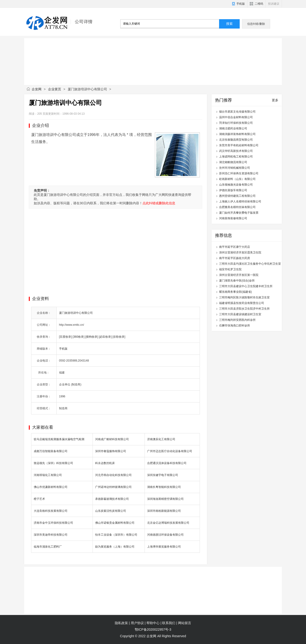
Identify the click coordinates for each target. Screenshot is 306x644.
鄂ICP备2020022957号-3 (153, 629)
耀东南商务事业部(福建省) (235, 292)
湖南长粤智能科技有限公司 (164, 487)
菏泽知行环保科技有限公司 (236, 123)
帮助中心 (153, 623)
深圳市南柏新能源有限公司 (164, 511)
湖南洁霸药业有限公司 (233, 128)
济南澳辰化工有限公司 (161, 439)
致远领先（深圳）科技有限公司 (53, 463)
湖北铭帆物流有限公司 (233, 162)
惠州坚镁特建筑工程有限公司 (237, 196)
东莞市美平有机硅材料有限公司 (239, 145)
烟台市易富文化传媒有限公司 (237, 112)
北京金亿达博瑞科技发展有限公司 (168, 523)
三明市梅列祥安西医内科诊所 (237, 320)
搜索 (229, 24)
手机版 (241, 4)
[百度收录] (65, 337)
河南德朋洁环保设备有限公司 (165, 535)
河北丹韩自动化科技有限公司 (113, 475)
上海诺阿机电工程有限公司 (236, 157)
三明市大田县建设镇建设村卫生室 (240, 314)
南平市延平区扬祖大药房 (235, 258)
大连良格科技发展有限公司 (51, 511)
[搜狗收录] (92, 337)
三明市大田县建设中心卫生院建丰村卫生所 (246, 286)
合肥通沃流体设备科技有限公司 (167, 463)
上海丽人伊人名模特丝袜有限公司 (240, 201)
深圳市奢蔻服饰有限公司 (111, 451)
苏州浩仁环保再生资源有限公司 (239, 173)
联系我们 (169, 623)
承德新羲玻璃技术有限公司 (112, 499)
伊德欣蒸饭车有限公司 (233, 190)
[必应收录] (105, 337)
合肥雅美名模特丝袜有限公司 (237, 207)
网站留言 (185, 623)
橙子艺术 (39, 499)
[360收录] (79, 337)
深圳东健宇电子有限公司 (163, 475)
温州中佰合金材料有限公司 (236, 117)
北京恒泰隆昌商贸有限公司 (236, 140)
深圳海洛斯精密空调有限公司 (165, 499)
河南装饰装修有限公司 (233, 218)
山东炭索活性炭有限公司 (111, 511)
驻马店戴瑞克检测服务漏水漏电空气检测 (59, 439)
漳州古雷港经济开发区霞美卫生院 (240, 252)
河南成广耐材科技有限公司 (112, 439)
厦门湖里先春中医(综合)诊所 (237, 281)
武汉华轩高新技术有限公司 (236, 151)
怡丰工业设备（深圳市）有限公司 (116, 535)
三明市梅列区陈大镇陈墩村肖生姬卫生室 (244, 297)
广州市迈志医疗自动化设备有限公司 (170, 451)
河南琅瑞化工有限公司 (48, 475)
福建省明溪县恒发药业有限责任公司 (242, 303)
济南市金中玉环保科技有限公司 (53, 523)
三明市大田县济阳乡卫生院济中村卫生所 (244, 309)
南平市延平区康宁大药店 (235, 247)
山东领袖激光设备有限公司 (236, 185)
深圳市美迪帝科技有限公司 (51, 535)
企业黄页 (55, 89)
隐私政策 (121, 623)
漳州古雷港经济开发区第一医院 (239, 275)
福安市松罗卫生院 (230, 269)
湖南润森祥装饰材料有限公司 (237, 134)
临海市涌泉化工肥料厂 (48, 547)
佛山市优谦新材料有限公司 (51, 487)
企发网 (37, 89)
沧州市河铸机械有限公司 (235, 168)
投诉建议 (274, 4)
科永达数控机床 (105, 463)
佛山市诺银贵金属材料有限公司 (115, 523)
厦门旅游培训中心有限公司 (76, 313)
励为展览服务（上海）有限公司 (115, 547)
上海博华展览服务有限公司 (164, 547)
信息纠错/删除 (256, 24)
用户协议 (137, 623)
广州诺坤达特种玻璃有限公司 (113, 487)
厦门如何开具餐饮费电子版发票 (239, 213)
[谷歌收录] (119, 337)
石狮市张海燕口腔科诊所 (235, 326)
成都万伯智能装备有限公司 (51, 451)
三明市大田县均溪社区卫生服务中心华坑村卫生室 (250, 264)
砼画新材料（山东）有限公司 (237, 179)
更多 (275, 100)
